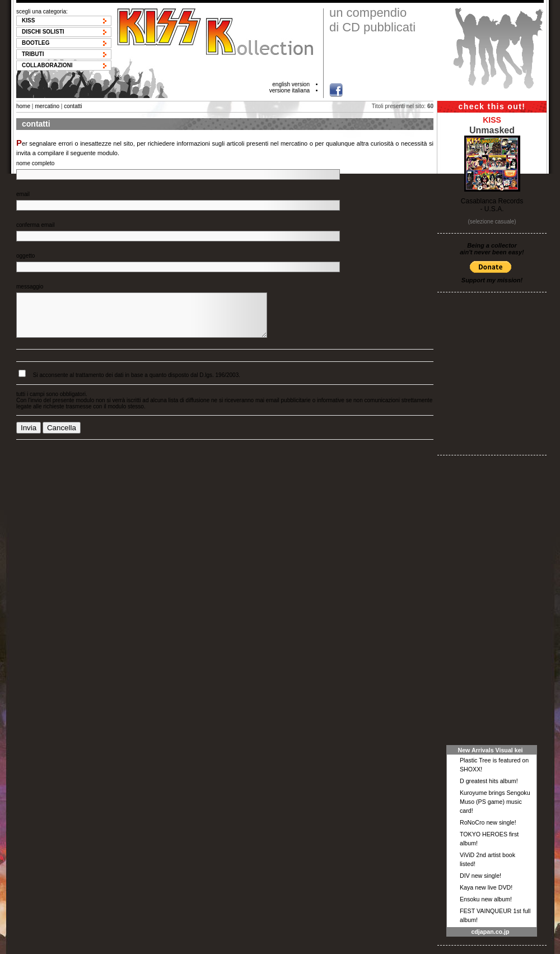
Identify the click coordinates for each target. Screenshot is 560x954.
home (23, 106)
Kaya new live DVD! (486, 887)
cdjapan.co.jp (490, 932)
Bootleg (36, 43)
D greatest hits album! (489, 781)
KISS (28, 20)
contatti (73, 106)
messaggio (30, 287)
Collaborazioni (47, 65)
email (23, 194)
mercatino (47, 106)
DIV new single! (480, 876)
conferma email (35, 225)
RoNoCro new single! (488, 822)
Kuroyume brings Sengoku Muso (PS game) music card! (495, 802)
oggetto (25, 256)
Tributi (33, 54)
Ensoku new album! (486, 899)
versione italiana (290, 90)
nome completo (35, 163)
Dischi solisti (43, 32)
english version (291, 84)
